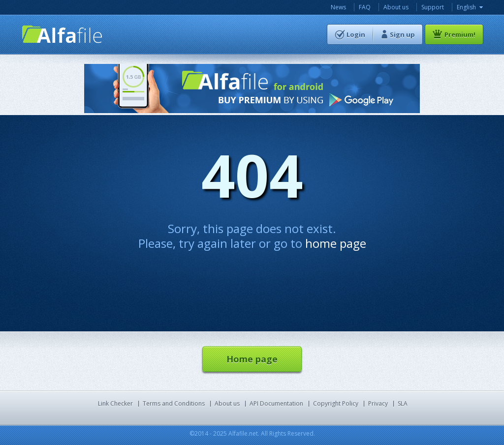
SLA (403, 403)
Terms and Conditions (174, 403)
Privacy (378, 403)
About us (396, 7)
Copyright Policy (336, 403)
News (338, 7)
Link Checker (115, 403)
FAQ (365, 7)
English (466, 7)
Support (433, 7)
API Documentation (276, 403)
